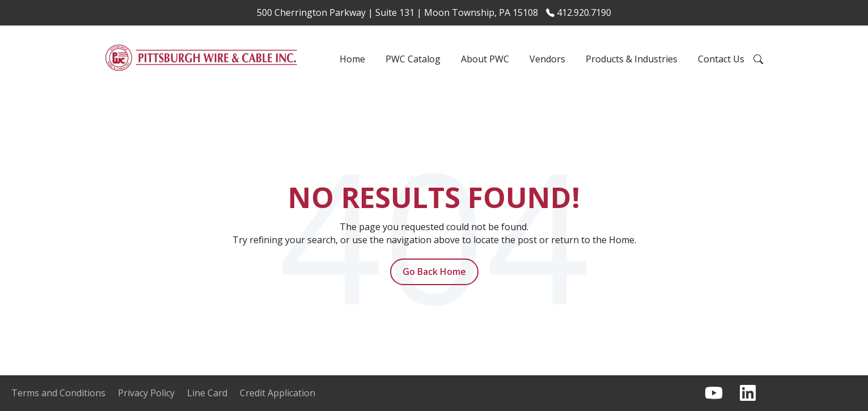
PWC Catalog (413, 59)
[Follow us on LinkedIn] (748, 393)
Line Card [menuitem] (207, 393)
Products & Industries (632, 59)
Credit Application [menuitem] (278, 393)
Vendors (547, 59)
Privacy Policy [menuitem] (146, 393)
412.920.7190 (579, 12)
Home (352, 59)
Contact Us (721, 59)
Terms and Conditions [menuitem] (58, 393)
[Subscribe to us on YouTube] (714, 393)
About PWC (485, 59)
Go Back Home (434, 272)
